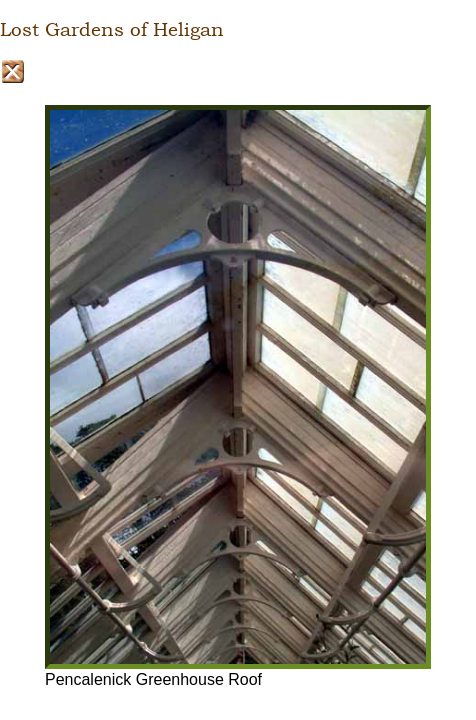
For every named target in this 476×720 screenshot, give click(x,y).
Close (12, 71)
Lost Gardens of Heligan (112, 30)
